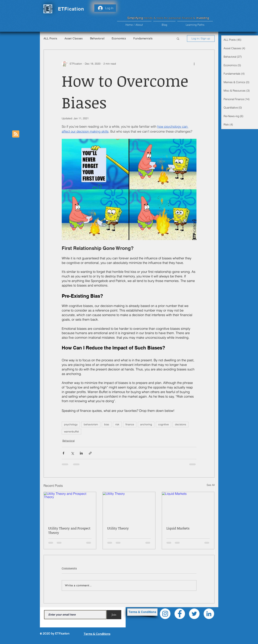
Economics (119, 38)
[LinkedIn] (209, 614)
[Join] (114, 615)
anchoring (146, 424)
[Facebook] (180, 614)
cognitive (164, 424)
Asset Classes (74, 38)
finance (130, 424)
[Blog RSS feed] (16, 134)
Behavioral (97, 38)
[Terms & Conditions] (142, 612)
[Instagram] (165, 614)
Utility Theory (118, 528)
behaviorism (91, 424)
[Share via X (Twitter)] (72, 453)
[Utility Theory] (129, 507)
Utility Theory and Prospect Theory (69, 530)
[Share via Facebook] (63, 453)
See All (211, 485)
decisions (181, 424)
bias (107, 424)
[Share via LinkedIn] (81, 453)
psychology (71, 424)
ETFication (71, 9)
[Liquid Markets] (188, 507)
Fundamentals (143, 38)
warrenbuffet (71, 432)
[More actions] (194, 64)
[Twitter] (194, 614)
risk (117, 424)
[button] (195, 23)
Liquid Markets (178, 528)
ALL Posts (50, 38)
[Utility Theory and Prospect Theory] (70, 507)
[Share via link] (90, 453)
